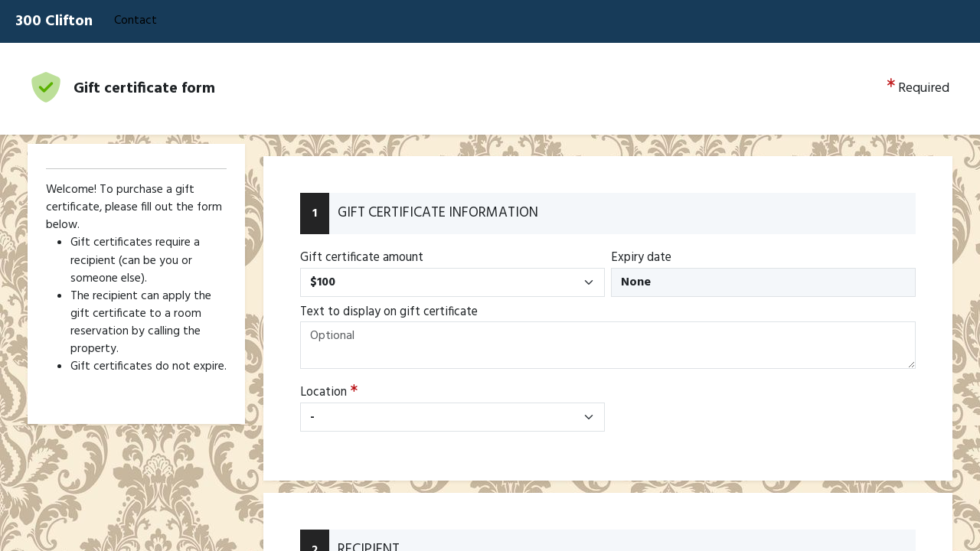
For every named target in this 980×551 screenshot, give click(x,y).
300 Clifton (54, 21)
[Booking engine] (490, 297)
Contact (136, 21)
